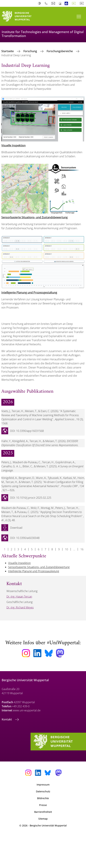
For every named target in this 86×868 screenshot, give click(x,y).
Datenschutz (43, 791)
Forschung (31, 51)
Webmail (54, 3)
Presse (43, 805)
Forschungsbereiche (60, 51)
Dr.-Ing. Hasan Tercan (19, 597)
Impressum (43, 785)
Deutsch (74, 3)
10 (66, 549)
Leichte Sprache (67, 3)
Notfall (60, 3)
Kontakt (7, 719)
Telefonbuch (47, 3)
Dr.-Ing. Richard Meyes (20, 607)
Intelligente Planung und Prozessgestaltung (29, 292)
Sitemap (43, 819)
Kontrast (40, 3)
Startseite (8, 51)
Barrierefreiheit (43, 812)
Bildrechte (43, 798)
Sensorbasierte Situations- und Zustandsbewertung (35, 217)
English (82, 3)
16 (82, 549)
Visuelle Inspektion (13, 145)
